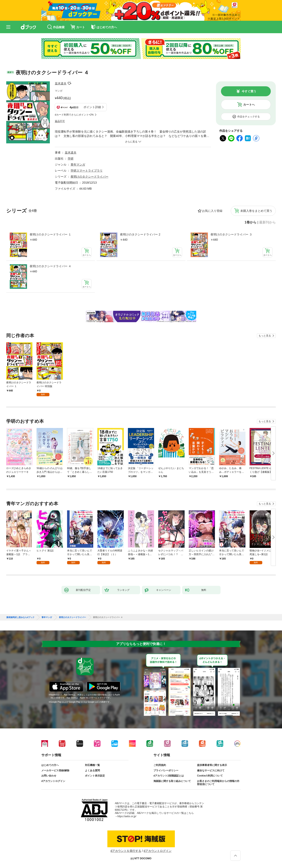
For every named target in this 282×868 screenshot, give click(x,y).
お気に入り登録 (212, 211)
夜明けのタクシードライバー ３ (231, 234)
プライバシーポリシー (166, 770)
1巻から (251, 222)
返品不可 (60, 121)
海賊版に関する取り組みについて (172, 781)
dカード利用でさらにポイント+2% (74, 115)
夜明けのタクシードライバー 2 (140, 234)
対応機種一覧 (92, 765)
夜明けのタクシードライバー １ (50, 234)
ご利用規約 (160, 765)
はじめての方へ (50, 765)
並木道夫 (61, 83)
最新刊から (267, 222)
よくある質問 (92, 770)
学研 (71, 158)
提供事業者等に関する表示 (212, 765)
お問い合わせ (49, 776)
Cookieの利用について (210, 776)
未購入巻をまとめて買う (256, 211)
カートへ (249, 105)
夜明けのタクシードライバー (90, 177)
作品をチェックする (249, 117)
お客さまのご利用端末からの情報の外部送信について (218, 783)
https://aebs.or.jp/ (127, 816)
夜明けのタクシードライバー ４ (50, 266)
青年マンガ (78, 165)
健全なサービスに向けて (211, 770)
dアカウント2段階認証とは (169, 776)
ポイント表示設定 (95, 776)
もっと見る (265, 336)
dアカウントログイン (53, 781)
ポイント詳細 (92, 107)
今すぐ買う (249, 91)
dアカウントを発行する (126, 851)
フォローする (69, 83)
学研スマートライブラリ (87, 171)
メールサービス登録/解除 (55, 770)
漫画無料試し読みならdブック (20, 617)
